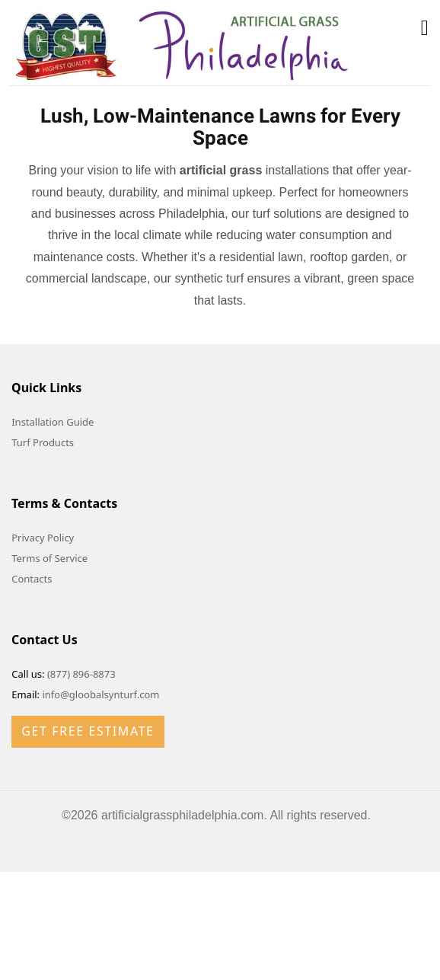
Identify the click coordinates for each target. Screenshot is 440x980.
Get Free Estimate (88, 731)
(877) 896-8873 (81, 674)
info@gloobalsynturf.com (100, 694)
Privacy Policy (43, 538)
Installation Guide (53, 422)
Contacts (32, 579)
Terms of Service (49, 558)
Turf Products (43, 442)
